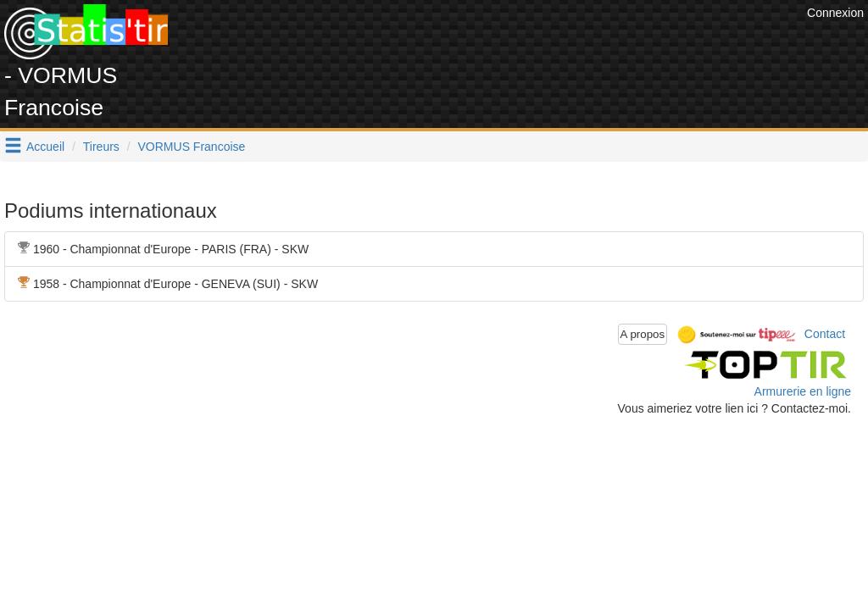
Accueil (45, 147)
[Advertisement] (494, 42)
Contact (825, 333)
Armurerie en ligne (803, 391)
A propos (643, 334)
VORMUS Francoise (192, 147)
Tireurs (101, 147)
